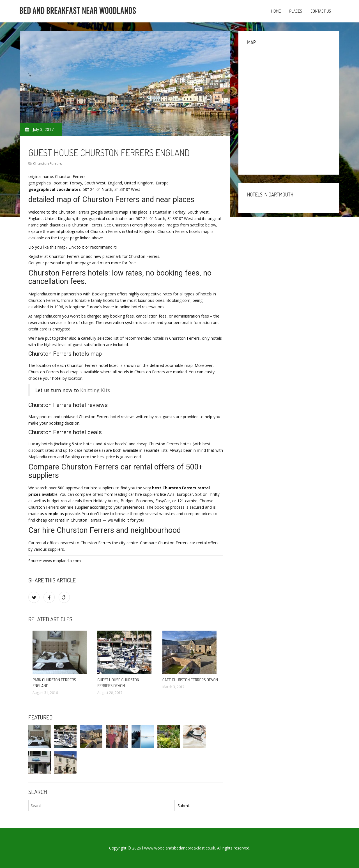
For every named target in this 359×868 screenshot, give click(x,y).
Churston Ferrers (48, 163)
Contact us (321, 11)
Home (276, 11)
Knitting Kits (95, 390)
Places (296, 11)
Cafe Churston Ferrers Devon (190, 680)
